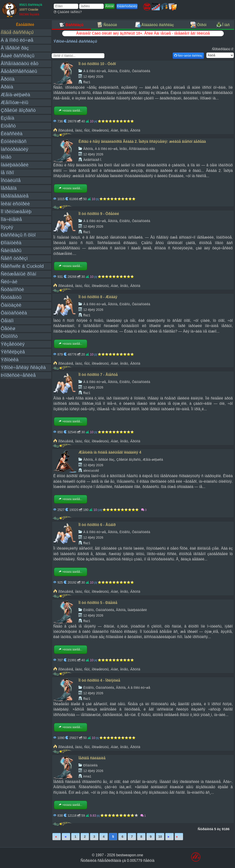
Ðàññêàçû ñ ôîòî (18, 235)
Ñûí (87, 130)
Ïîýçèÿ (7, 227)
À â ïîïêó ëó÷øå (17, 40)
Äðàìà (7, 87)
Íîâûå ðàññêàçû (17, 32)
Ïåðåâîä (9, 188)
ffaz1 (87, 82)
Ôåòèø (8, 328)
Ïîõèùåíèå (66, 130)
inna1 (87, 776)
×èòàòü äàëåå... (70, 111)
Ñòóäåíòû (11, 297)
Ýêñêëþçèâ (13, 352)
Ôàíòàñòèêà (14, 313)
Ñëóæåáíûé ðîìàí (18, 274)
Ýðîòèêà (10, 360)
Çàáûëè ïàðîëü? (68, 12)
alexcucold (91, 471)
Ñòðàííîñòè (12, 289)
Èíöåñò (8, 126)
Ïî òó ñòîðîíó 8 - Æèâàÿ (98, 297)
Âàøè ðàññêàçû (18, 56)
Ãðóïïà (8, 79)
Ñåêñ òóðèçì (14, 258)
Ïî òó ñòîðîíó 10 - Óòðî (97, 64)
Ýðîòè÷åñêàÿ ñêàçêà (23, 367)
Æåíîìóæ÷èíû (14, 102)
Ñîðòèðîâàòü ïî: (223, 49)
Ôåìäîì (7, 321)
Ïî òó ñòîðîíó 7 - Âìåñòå (98, 375)
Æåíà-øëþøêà (15, 95)
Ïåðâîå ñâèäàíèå (92, 758)
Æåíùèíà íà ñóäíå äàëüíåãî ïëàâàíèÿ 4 (110, 452)
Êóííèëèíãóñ (14, 141)
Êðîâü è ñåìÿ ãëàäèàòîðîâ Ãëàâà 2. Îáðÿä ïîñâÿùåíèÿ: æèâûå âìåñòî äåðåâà (142, 142)
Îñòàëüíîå (11, 180)
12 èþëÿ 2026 (93, 77)
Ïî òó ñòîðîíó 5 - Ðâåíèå (98, 603)
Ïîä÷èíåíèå (11, 219)
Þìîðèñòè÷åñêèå (18, 375)
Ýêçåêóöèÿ (13, 344)
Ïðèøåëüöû (100, 130)
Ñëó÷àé (9, 282)
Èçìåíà (7, 118)
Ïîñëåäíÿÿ (179, 837)
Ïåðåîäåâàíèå (15, 196)
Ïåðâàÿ (57, 837)
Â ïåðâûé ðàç (15, 48)
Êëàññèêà (12, 134)
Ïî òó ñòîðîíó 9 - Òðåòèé (99, 214)
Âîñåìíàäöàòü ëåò (20, 63)
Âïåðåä (169, 837)
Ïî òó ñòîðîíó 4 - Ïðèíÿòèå (99, 680)
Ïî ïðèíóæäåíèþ (16, 211)
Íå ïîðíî (7, 172)
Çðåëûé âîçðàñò (18, 110)
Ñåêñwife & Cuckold (22, 266)
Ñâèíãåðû (11, 250)
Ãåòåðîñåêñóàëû (19, 71)
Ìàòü (78, 130)
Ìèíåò (6, 157)
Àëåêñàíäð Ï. (93, 160)
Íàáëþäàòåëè (15, 165)
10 (160, 837)
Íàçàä (66, 837)
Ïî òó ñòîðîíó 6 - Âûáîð (97, 525)
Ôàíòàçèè (11, 305)
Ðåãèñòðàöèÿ (127, 6)
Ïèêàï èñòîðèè (15, 204)
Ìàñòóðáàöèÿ (14, 149)
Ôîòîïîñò (9, 336)
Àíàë (114, 130)
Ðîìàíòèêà (11, 243)
